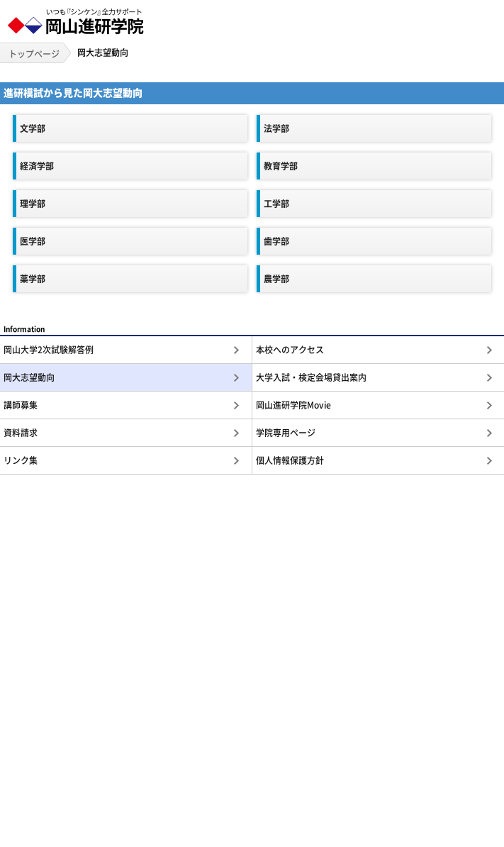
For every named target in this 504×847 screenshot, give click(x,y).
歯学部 (276, 241)
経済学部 (37, 166)
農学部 (276, 279)
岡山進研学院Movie (293, 405)
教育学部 (281, 166)
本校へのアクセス (290, 350)
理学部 (33, 204)
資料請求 (21, 433)
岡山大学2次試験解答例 (49, 350)
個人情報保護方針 (290, 460)
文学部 (33, 128)
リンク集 (21, 460)
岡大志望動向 (29, 377)
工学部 (276, 204)
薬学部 (33, 279)
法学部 (276, 128)
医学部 (33, 241)
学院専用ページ (286, 433)
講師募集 (21, 405)
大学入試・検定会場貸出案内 (311, 377)
